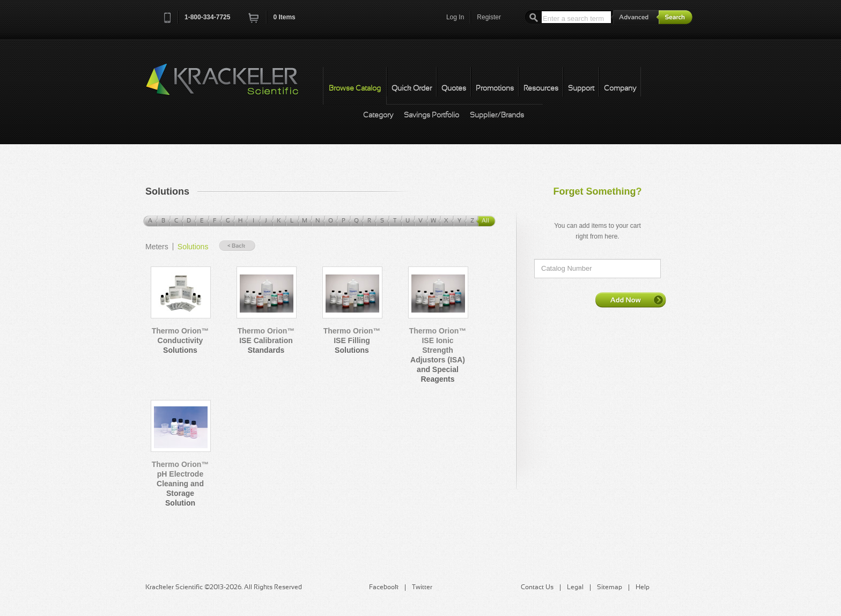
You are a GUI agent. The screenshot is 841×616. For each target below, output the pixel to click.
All (485, 221)
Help (643, 588)
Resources (541, 89)
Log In (455, 17)
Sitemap (610, 588)
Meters (157, 247)
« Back (237, 246)
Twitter (422, 588)
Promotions (495, 89)
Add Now (631, 300)
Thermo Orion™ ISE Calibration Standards (266, 340)
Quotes (454, 89)
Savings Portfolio (431, 116)
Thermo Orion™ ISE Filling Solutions (352, 340)
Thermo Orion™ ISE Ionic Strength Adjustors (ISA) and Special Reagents (438, 355)
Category (378, 116)
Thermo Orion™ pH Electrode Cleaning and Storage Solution (180, 484)
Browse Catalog (355, 89)
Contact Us (537, 588)
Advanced (635, 17)
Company (620, 89)
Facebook (384, 588)
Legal (575, 588)
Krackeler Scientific (233, 85)
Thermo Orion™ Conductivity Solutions (180, 340)
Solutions (193, 247)
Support (581, 89)
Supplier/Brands (497, 116)
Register (489, 17)
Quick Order (412, 89)
